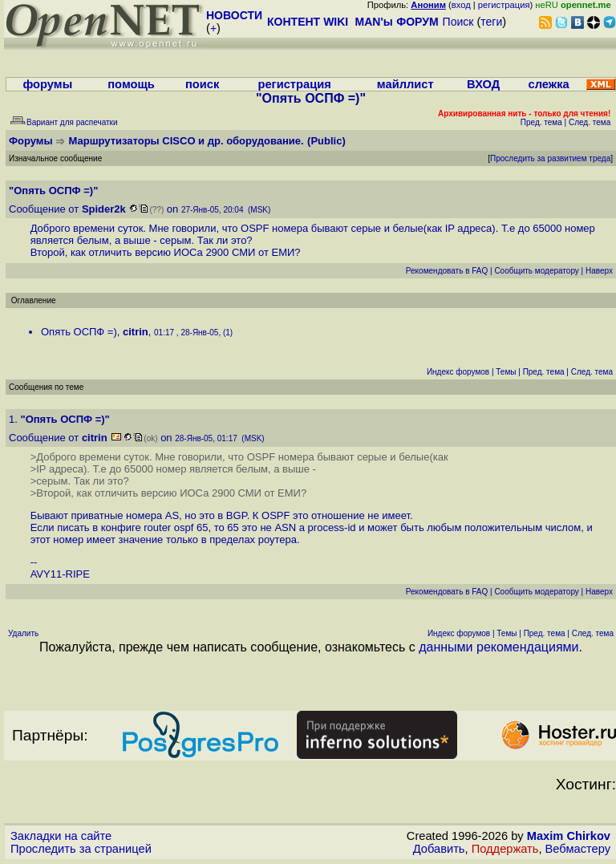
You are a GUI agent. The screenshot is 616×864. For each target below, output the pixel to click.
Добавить (439, 849)
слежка (549, 84)
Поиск (458, 22)
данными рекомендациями (498, 647)
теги (491, 22)
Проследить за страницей (81, 849)
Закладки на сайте (61, 836)
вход (461, 5)
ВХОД (483, 84)
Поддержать (505, 849)
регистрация (504, 5)
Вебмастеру (578, 849)
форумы (47, 84)
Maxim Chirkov (569, 836)
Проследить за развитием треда (550, 158)
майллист (405, 84)
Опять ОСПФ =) (79, 332)
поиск (202, 84)
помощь (131, 84)
